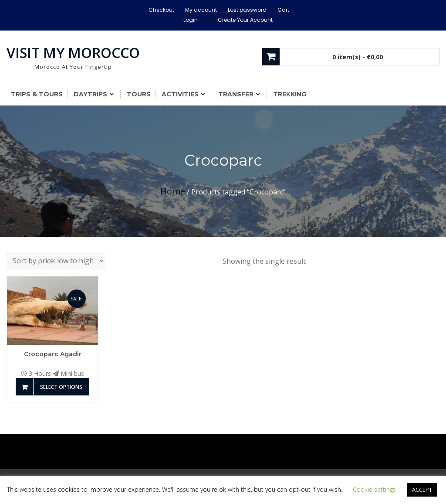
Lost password (247, 10)
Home (173, 191)
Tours (139, 94)
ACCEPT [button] (422, 490)
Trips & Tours (37, 94)
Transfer (236, 94)
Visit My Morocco (73, 53)
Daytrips (90, 94)
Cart (283, 10)
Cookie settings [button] (374, 489)
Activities (180, 94)
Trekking (290, 94)
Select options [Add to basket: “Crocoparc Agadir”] (61, 387)
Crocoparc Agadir (53, 354)
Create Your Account (245, 20)
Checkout (161, 10)
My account (201, 10)
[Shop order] (56, 261)
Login (191, 20)
